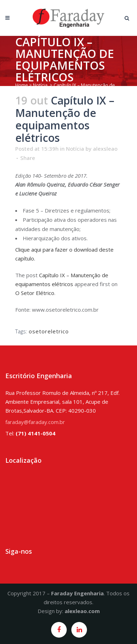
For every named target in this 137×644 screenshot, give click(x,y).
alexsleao (105, 149)
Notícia (40, 85)
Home (22, 85)
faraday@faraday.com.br (35, 422)
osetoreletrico (49, 331)
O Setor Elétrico (35, 293)
